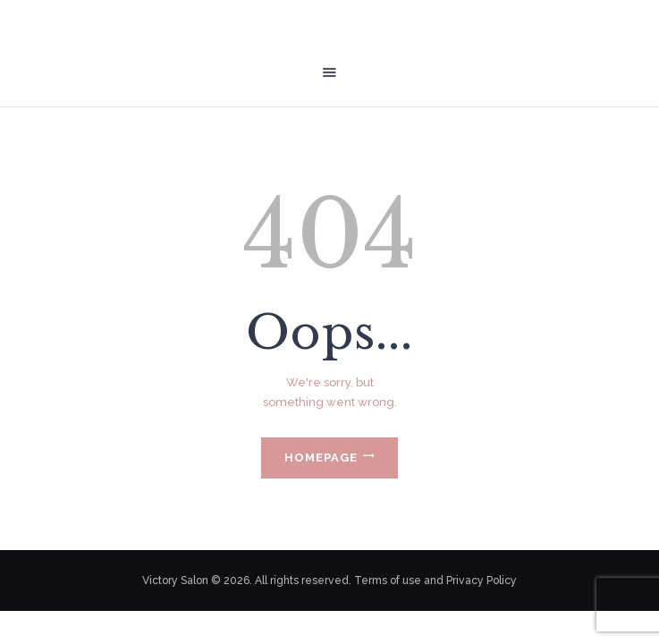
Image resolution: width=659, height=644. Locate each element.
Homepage (321, 458)
